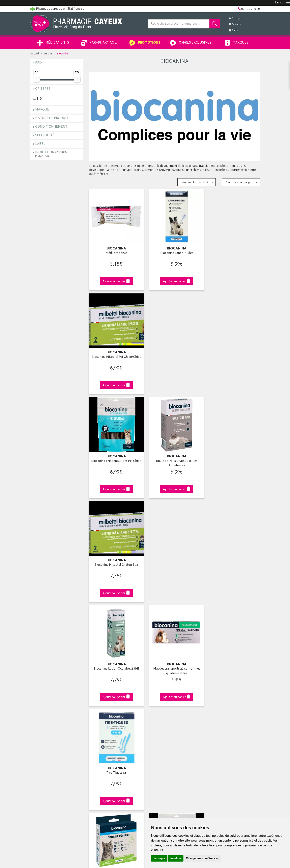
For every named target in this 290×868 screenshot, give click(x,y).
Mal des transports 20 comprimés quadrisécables (175, 459)
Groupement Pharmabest (46, 712)
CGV (92, 745)
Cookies (94, 759)
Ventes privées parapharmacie (108, 722)
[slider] (36, 80)
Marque (48, 54)
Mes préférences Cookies (105, 764)
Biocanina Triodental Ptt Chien (174, 559)
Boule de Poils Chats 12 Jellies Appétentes (175, 356)
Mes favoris (155, 726)
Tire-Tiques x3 (233, 456)
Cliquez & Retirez (57, 638)
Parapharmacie (99, 43)
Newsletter (96, 731)
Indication (51, 154)
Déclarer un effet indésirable (107, 740)
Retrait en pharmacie (220, 707)
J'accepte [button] (159, 858)
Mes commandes (159, 717)
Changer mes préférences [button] (202, 858)
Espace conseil (99, 726)
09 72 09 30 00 (234, 638)
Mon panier (155, 722)
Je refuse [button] (176, 858)
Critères (43, 89)
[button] (196, 182)
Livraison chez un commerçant (227, 717)
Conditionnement (51, 127)
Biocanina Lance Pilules (175, 252)
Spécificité (45, 135)
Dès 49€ (116, 640)
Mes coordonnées (160, 712)
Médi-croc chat (116, 252)
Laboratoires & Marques (104, 712)
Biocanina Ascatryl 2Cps (233, 559)
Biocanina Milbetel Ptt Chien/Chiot (233, 252)
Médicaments (53, 43)
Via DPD (175, 638)
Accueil (35, 54)
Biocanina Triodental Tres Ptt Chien (115, 356)
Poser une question (43, 717)
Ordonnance (97, 736)
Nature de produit (52, 118)
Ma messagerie (158, 731)
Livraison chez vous (220, 712)
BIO (38, 99)
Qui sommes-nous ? (43, 707)
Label (40, 144)
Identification (156, 707)
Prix (39, 63)
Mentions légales (100, 750)
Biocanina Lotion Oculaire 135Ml (115, 456)
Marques (237, 43)
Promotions (145, 43)
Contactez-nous (41, 722)
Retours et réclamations (46, 726)
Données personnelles (104, 754)
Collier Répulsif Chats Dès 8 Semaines (115, 561)
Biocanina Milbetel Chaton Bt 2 (233, 354)
